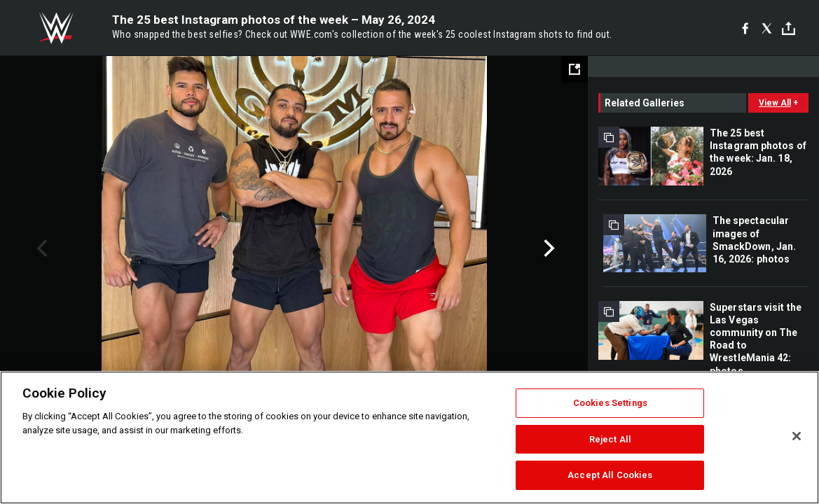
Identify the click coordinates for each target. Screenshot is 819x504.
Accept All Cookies (610, 475)
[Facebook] (745, 28)
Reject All (610, 439)
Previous (40, 248)
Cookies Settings (610, 403)
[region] (409, 437)
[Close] (797, 436)
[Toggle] (789, 28)
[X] (767, 28)
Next (548, 248)
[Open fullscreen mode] (574, 69)
